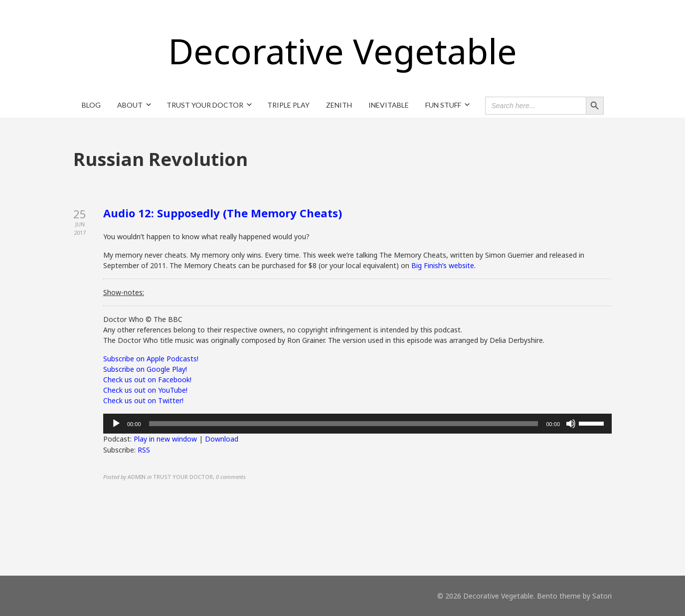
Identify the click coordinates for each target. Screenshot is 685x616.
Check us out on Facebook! (147, 380)
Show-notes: (124, 292)
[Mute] (571, 424)
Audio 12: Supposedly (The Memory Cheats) (223, 213)
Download (222, 439)
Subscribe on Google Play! (145, 369)
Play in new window (165, 439)
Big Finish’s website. (443, 265)
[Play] (116, 424)
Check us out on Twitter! (143, 400)
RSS (144, 450)
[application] (357, 424)
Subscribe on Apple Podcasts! (151, 359)
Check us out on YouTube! (145, 390)
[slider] (344, 424)
